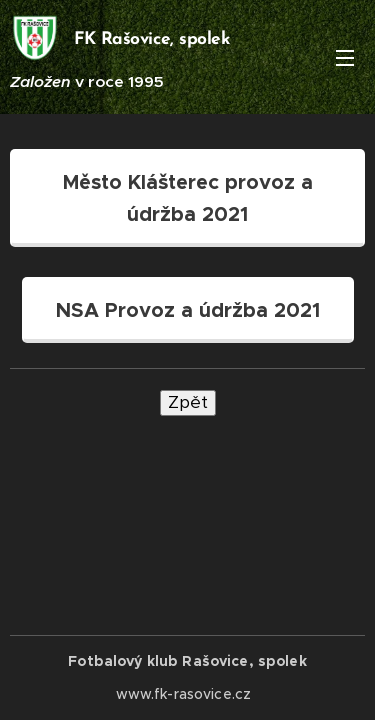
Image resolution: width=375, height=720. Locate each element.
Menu (345, 58)
